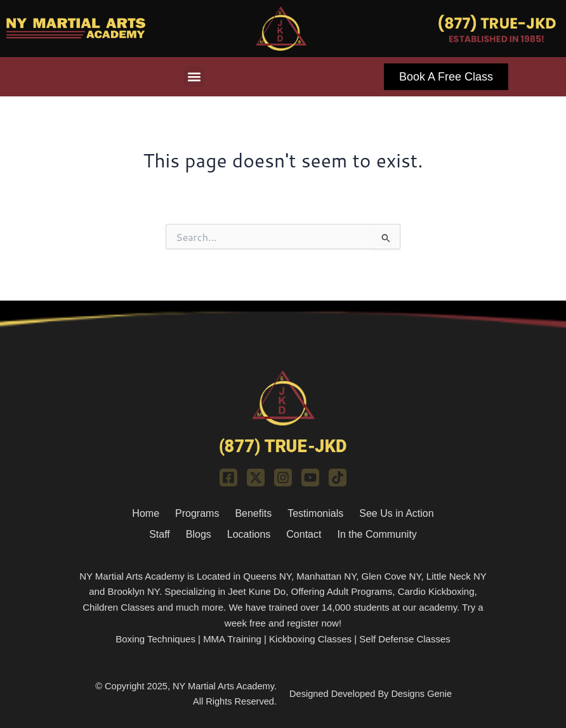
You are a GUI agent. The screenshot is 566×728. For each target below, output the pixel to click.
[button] (194, 76)
